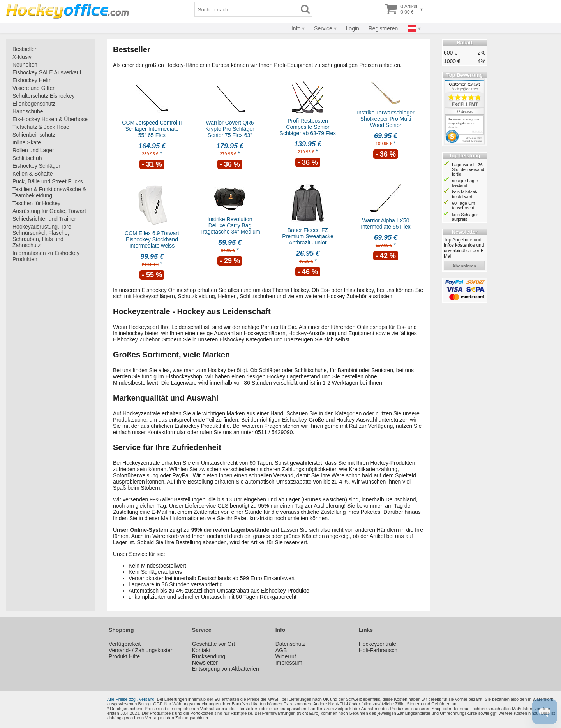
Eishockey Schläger (36, 166)
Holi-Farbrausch (378, 650)
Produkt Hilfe (124, 656)
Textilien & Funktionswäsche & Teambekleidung (49, 192)
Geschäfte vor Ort (213, 644)
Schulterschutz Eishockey (44, 96)
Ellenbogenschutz (34, 104)
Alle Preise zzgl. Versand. (131, 699)
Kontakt (201, 650)
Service (323, 28)
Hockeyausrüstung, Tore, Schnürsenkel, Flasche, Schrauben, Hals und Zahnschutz (43, 236)
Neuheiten (25, 65)
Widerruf (286, 656)
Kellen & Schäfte (33, 174)
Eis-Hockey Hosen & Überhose (50, 119)
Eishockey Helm (32, 80)
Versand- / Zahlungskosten (141, 650)
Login (353, 28)
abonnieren (464, 266)
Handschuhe (28, 111)
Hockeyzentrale (378, 644)
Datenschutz (291, 644)
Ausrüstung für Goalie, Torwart (49, 211)
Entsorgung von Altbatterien (226, 669)
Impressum (289, 663)
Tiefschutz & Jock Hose (41, 127)
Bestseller (24, 49)
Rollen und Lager (33, 150)
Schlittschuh (27, 158)
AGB (281, 650)
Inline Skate (27, 142)
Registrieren (383, 28)
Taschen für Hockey (36, 203)
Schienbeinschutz (34, 135)
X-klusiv (22, 57)
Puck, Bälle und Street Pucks (48, 181)
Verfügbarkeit (125, 644)
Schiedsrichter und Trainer (44, 219)
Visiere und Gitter (34, 88)
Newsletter (205, 663)
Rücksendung (209, 656)
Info (296, 28)
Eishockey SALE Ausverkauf (47, 72)
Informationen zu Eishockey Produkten (46, 256)
